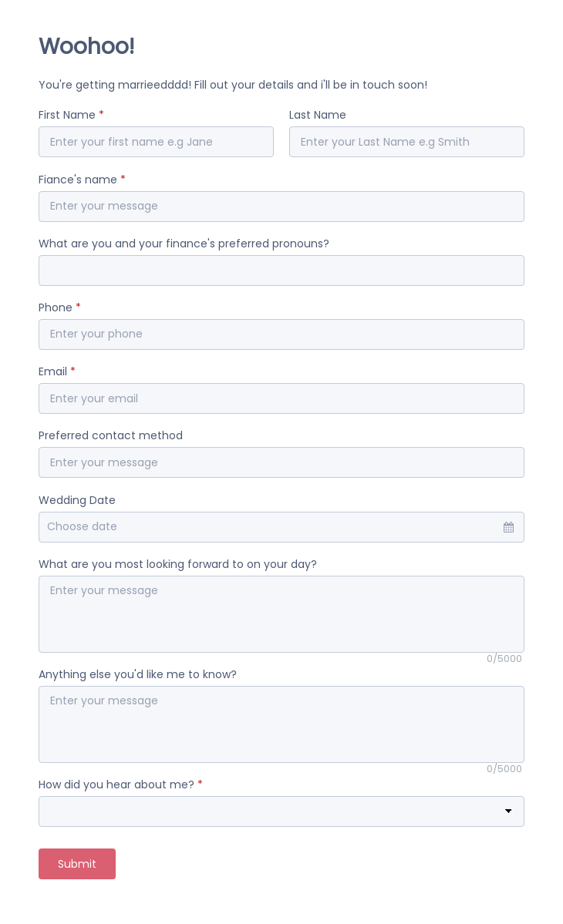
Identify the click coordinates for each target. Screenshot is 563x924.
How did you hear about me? (121, 785)
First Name (71, 115)
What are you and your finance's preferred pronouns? (184, 244)
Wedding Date (77, 500)
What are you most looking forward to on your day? (178, 564)
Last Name (318, 115)
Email (57, 371)
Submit (77, 864)
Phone (60, 307)
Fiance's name (82, 180)
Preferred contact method (111, 435)
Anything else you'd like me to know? (138, 674)
